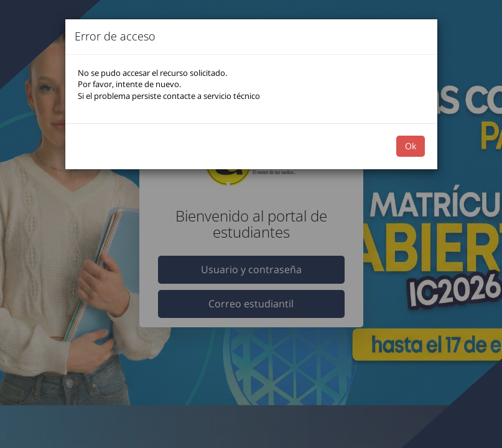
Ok (411, 146)
